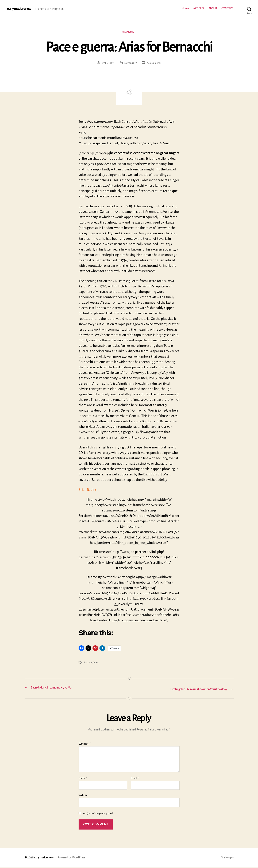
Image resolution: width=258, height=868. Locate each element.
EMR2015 (108, 64)
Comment (85, 744)
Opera (97, 663)
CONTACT (227, 9)
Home (185, 9)
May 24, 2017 (130, 64)
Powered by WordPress (74, 858)
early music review (20, 9)
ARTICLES (199, 9)
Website (83, 796)
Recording (129, 33)
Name (83, 779)
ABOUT (213, 9)
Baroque (88, 663)
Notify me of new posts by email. (98, 814)
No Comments (155, 64)
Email (135, 779)
